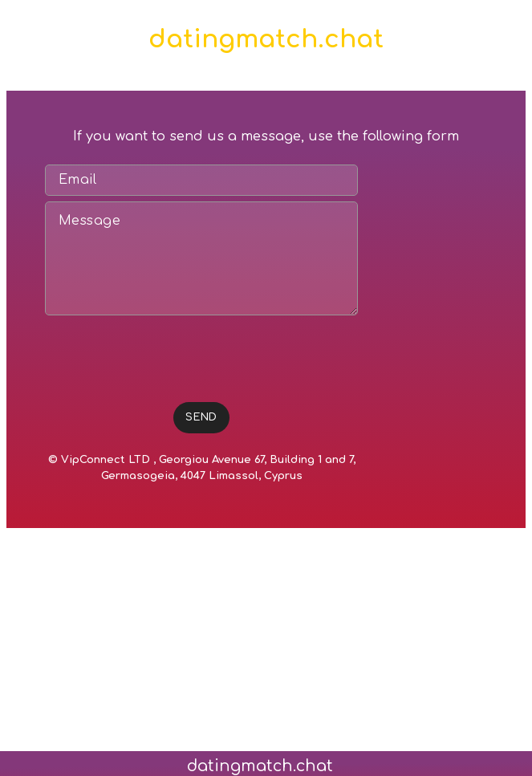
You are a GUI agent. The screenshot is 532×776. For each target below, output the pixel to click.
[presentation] (167, 352)
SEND (201, 417)
